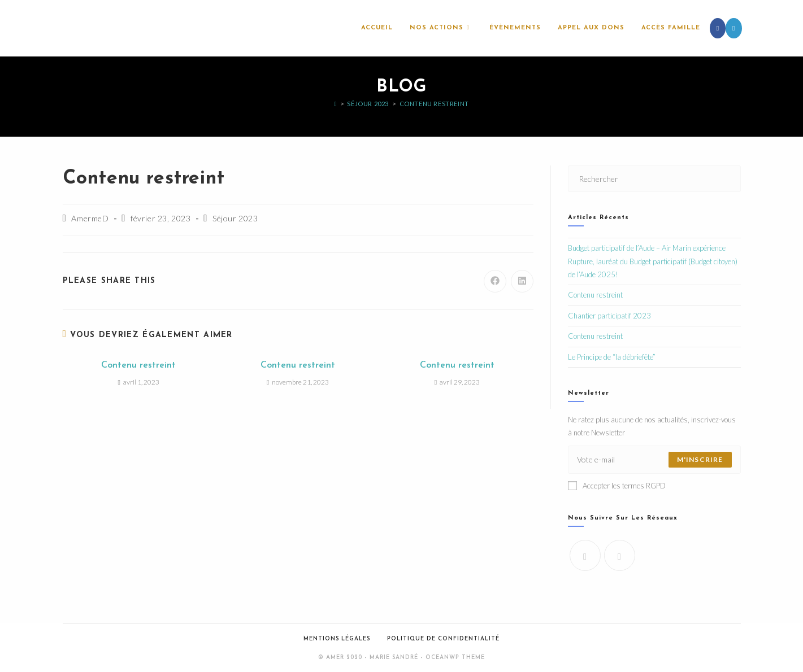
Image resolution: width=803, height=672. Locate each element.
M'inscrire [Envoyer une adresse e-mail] (700, 459)
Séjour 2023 (235, 218)
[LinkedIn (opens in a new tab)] (733, 28)
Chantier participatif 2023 (609, 316)
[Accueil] (335, 104)
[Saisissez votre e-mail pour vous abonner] (654, 460)
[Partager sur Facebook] (495, 281)
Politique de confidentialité (443, 639)
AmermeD (90, 218)
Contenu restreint (434, 104)
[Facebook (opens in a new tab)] (718, 28)
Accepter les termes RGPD (617, 486)
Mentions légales (337, 639)
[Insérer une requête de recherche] (654, 179)
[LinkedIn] (620, 555)
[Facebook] (585, 555)
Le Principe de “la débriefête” (612, 357)
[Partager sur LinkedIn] (522, 281)
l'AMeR (83, 28)
